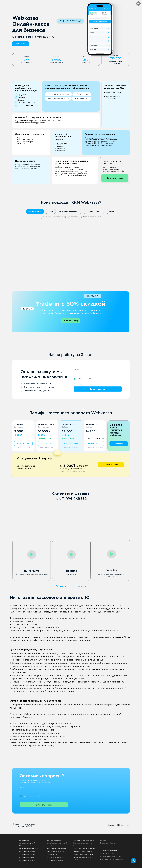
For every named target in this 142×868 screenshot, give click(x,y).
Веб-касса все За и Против (108, 851)
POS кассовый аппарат (26, 846)
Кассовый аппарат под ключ (27, 852)
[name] (98, 370)
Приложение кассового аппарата (111, 848)
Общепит (50, 211)
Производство (73, 217)
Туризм (111, 211)
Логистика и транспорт (94, 211)
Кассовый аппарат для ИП (27, 843)
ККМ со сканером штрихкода (55, 860)
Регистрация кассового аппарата (83, 840)
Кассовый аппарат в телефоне (28, 849)
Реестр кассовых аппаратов (55, 857)
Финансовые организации (53, 217)
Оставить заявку (98, 389)
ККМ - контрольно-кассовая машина (111, 859)
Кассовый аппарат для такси (55, 852)
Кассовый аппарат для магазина (56, 849)
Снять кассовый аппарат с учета (83, 843)
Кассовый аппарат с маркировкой (56, 843)
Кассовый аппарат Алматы (27, 857)
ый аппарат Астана (29, 854)
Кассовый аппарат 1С (52, 854)
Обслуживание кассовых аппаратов (84, 849)
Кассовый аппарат (24, 840)
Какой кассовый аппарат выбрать (111, 856)
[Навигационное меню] (138, 4)
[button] (21, 44)
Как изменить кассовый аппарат (83, 852)
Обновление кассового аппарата (83, 846)
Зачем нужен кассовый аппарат (83, 854)
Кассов (21, 854)
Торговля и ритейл (35, 211)
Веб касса (103, 840)
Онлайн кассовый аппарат (54, 840)
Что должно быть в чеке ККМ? (110, 854)
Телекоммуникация (91, 217)
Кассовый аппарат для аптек (55, 846)
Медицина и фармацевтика (69, 211)
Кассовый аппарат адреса (27, 860)
